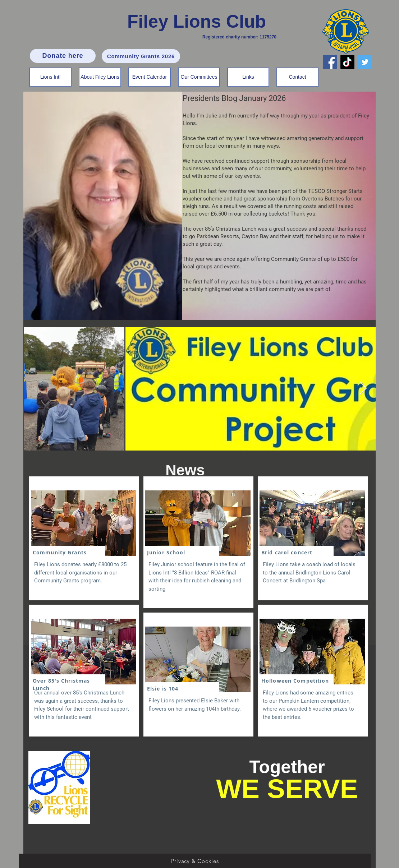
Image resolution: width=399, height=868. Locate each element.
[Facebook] (330, 62)
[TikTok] (347, 62)
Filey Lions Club (197, 22)
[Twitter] (365, 62)
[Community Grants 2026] (141, 56)
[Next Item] (363, 389)
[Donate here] (63, 56)
